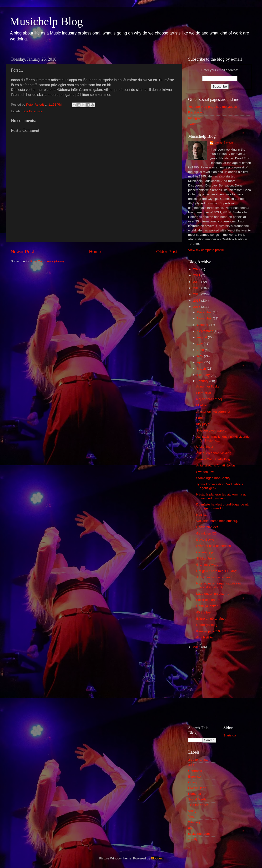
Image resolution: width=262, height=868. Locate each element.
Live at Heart (197, 788)
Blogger (156, 858)
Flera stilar (204, 393)
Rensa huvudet (207, 527)
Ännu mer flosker (208, 386)
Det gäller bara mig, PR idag (217, 571)
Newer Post (22, 252)
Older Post (167, 252)
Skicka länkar (206, 558)
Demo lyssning (207, 625)
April (201, 362)
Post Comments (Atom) (47, 261)
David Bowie (205, 540)
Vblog (192, 811)
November (205, 318)
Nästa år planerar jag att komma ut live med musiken (221, 496)
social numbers (199, 834)
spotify (193, 839)
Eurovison (195, 777)
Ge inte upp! (205, 552)
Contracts (195, 771)
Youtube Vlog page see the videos (212, 107)
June (201, 350)
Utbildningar (205, 447)
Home (95, 252)
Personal (194, 794)
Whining (194, 822)
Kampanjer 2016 (208, 631)
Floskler (202, 405)
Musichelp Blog (46, 21)
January (203, 381)
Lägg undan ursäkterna (213, 594)
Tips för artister (33, 111)
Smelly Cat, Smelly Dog (213, 459)
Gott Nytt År (205, 637)
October (203, 325)
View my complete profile (206, 250)
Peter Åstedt (224, 143)
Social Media (197, 799)
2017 (197, 301)
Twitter (193, 124)
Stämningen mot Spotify (213, 478)
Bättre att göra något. (211, 619)
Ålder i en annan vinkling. (214, 453)
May (200, 356)
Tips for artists (198, 805)
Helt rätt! (202, 515)
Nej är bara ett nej (209, 399)
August (202, 337)
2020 (197, 282)
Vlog (191, 817)
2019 (197, 288)
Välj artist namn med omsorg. (217, 521)
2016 (197, 307)
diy (190, 828)
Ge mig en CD (207, 533)
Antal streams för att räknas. (216, 465)
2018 (197, 294)
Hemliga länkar (207, 606)
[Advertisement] (220, 687)
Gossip (193, 782)
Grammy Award (207, 565)
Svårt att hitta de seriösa (214, 546)
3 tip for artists (198, 760)
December (205, 312)
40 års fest (204, 612)
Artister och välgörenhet (213, 412)
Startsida (230, 735)
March (202, 369)
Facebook (195, 112)
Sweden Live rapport (211, 430)
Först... (201, 418)
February (204, 375)
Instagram (195, 118)
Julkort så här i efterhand (214, 577)
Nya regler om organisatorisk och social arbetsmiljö (220, 585)
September (205, 331)
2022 (197, 269)
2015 (197, 647)
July (200, 344)
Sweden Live (205, 472)
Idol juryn (203, 424)
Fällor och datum (208, 600)
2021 (197, 275)
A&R (191, 765)
